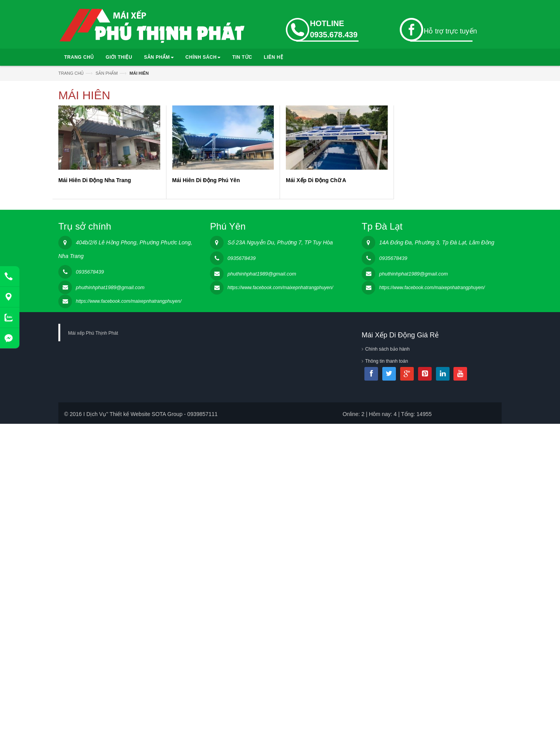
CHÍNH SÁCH (203, 57)
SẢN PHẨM (159, 57)
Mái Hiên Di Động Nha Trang (95, 180)
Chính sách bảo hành (387, 349)
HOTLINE (327, 23)
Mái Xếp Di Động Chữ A (316, 180)
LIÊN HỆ (273, 57)
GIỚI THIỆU (119, 57)
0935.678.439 (334, 35)
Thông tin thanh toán (387, 361)
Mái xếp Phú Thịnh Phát (93, 333)
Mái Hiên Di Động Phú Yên (206, 180)
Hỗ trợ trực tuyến (451, 31)
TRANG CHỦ (79, 57)
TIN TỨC (242, 57)
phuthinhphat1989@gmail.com (110, 287)
